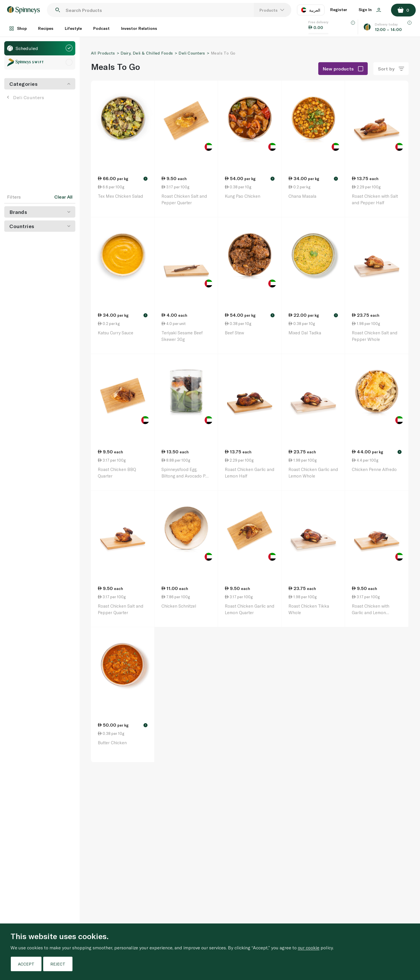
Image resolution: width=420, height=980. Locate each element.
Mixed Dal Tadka (305, 333)
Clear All (63, 197)
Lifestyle (73, 28)
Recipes (46, 28)
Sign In (370, 10)
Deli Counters (26, 97)
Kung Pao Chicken (243, 196)
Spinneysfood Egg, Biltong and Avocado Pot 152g (185, 476)
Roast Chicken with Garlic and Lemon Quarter (371, 612)
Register (339, 10)
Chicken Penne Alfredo (374, 469)
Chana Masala (302, 196)
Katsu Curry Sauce (116, 333)
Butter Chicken (112, 743)
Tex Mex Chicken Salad (120, 196)
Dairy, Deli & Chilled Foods (147, 53)
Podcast (101, 28)
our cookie (309, 947)
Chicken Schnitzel (179, 606)
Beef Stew (234, 333)
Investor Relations (139, 28)
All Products (103, 53)
